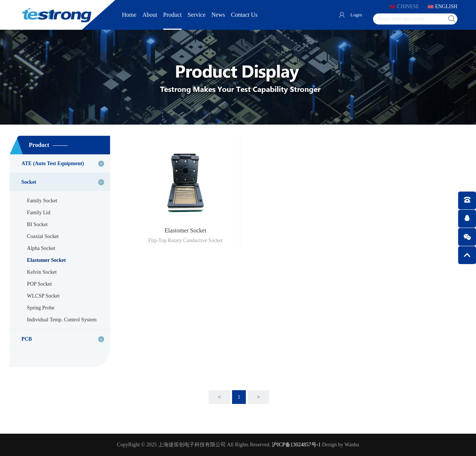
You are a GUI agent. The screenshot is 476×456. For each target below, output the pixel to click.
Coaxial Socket (43, 236)
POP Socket (40, 284)
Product (173, 15)
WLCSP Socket (44, 296)
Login (355, 15)
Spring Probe (41, 308)
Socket (29, 182)
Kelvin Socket (42, 272)
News (218, 15)
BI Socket (38, 224)
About (150, 15)
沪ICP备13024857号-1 (296, 445)
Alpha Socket (41, 248)
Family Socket (42, 201)
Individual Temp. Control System (62, 320)
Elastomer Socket (46, 260)
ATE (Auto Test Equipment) (53, 163)
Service (197, 15)
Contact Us (244, 15)
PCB (27, 339)
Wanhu (352, 445)
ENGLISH (446, 7)
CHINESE (408, 7)
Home (129, 15)
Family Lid (39, 213)
